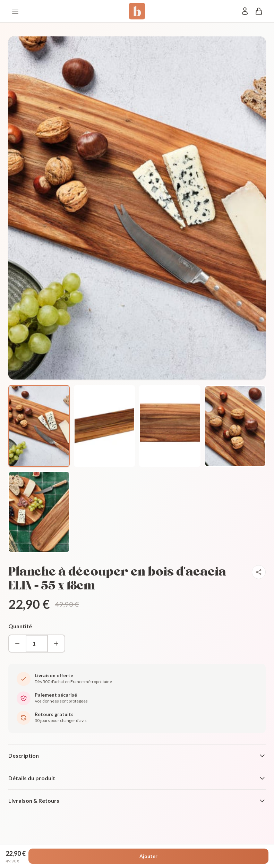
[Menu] (15, 11)
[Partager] (259, 572)
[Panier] (259, 11)
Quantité (20, 626)
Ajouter (148, 856)
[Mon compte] (245, 11)
